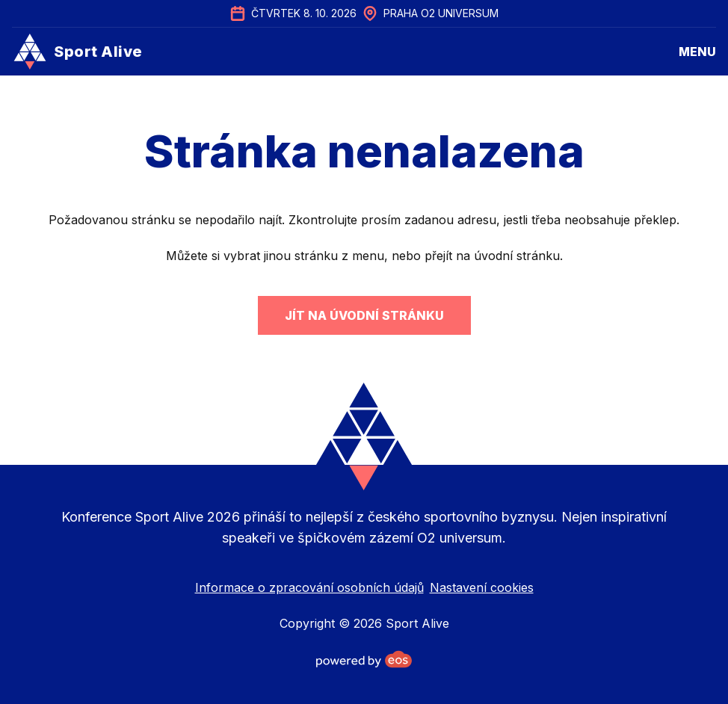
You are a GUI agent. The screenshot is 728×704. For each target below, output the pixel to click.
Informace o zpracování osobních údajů (309, 587)
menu (697, 52)
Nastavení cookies (482, 587)
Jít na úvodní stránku (364, 315)
